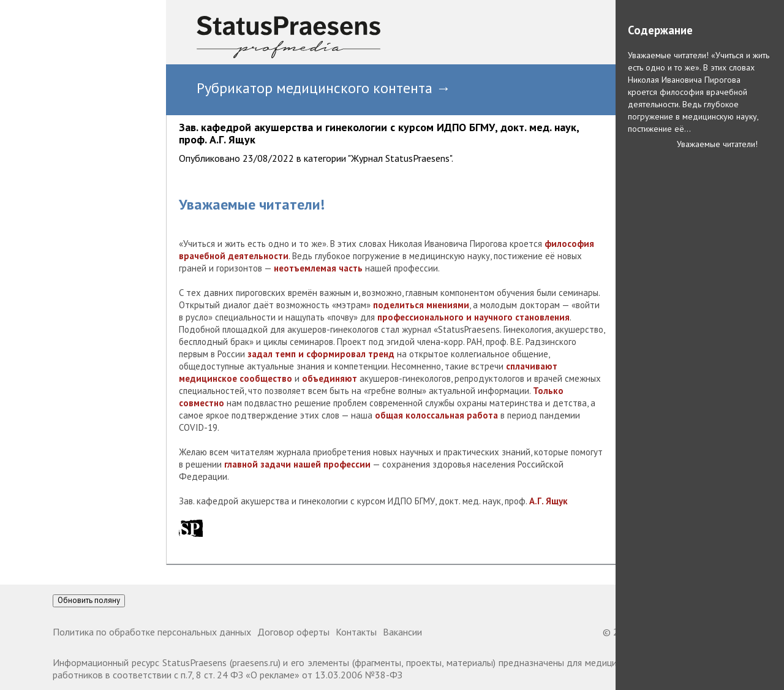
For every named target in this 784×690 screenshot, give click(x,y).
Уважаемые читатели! (717, 144)
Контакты (356, 632)
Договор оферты (293, 632)
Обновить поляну (89, 600)
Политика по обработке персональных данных (152, 632)
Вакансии (402, 632)
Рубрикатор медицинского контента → (324, 88)
